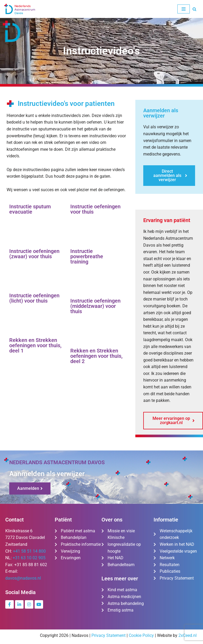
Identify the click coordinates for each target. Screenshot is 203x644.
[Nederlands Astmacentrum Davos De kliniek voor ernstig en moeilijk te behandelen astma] (20, 9)
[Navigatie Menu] (184, 9)
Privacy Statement (109, 635)
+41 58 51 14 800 (29, 551)
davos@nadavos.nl (23, 578)
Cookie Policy (141, 635)
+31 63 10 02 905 (29, 558)
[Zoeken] (194, 9)
